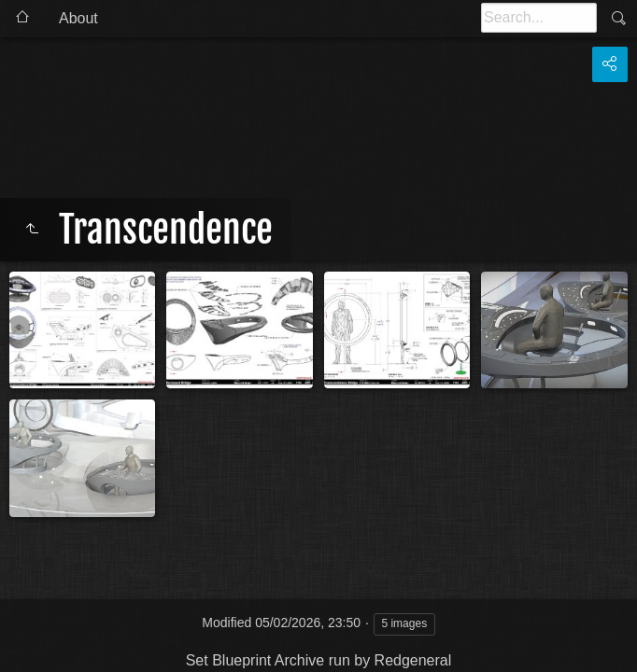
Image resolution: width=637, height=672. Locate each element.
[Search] (539, 18)
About (78, 18)
